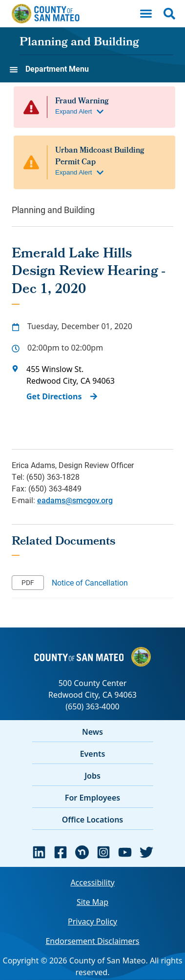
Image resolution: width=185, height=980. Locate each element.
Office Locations (93, 820)
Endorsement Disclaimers (92, 941)
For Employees (92, 798)
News (92, 732)
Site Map (92, 902)
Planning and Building (79, 43)
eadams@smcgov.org (75, 500)
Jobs (92, 776)
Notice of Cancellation (90, 582)
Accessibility (92, 882)
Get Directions (54, 396)
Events (93, 754)
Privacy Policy (92, 921)
